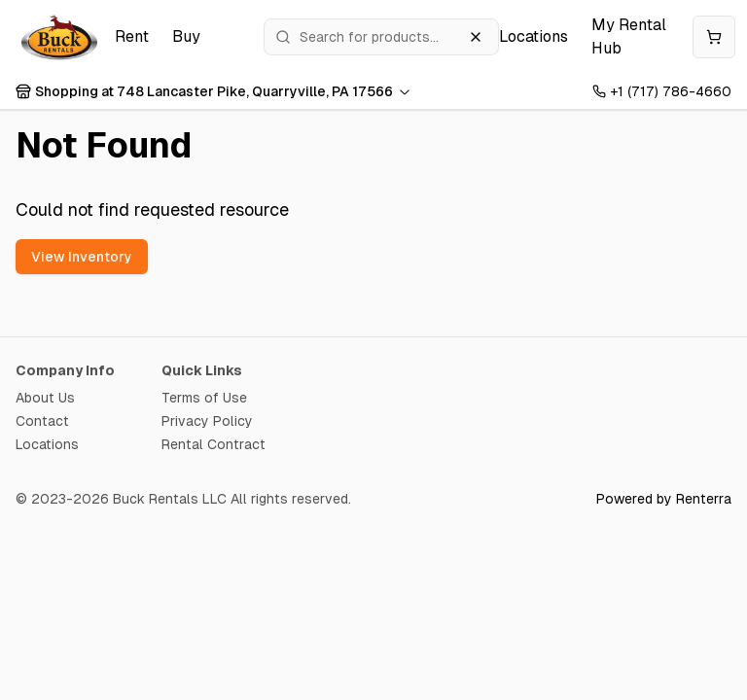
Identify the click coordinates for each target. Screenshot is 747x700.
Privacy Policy (207, 421)
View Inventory (82, 257)
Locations (534, 36)
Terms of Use (204, 398)
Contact (42, 421)
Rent (132, 36)
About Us (45, 398)
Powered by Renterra (664, 499)
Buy (186, 36)
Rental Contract (213, 444)
